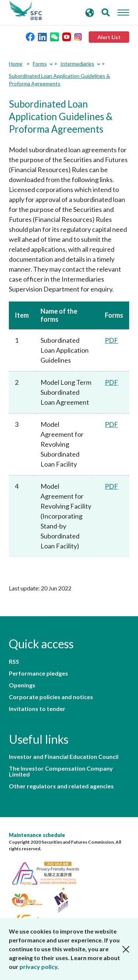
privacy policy (38, 967)
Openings (22, 685)
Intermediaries (77, 64)
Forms (40, 64)
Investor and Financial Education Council (64, 757)
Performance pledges (38, 673)
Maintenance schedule (37, 835)
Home (16, 64)
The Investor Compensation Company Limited (61, 771)
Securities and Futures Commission (26, 11)
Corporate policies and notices (51, 697)
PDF (112, 340)
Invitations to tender (37, 709)
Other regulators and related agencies (61, 786)
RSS (14, 662)
